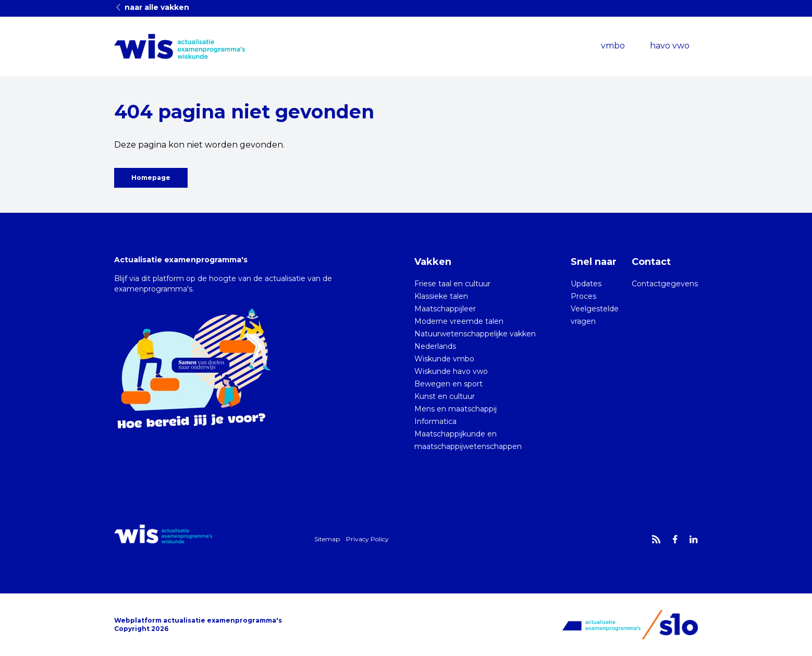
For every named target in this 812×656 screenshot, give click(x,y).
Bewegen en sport (448, 384)
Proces (583, 296)
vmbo (613, 46)
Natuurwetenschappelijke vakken (475, 334)
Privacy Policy (367, 539)
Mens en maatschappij (456, 409)
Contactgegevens (665, 284)
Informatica (435, 421)
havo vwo (670, 46)
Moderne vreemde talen (459, 321)
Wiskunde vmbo (444, 359)
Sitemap (327, 539)
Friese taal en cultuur (452, 284)
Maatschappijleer (445, 309)
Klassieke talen (441, 296)
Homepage (151, 178)
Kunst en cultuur (445, 396)
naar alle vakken (152, 7)
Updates (586, 284)
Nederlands (435, 346)
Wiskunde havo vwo (451, 371)
